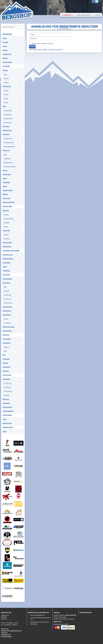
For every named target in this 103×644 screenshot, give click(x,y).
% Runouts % (67, 15)
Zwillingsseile (8, 119)
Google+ (100, 2)
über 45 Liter (8, 303)
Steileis (6, 215)
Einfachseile (8, 111)
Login (98, 15)
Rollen (5, 186)
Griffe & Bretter (8, 259)
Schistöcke (6, 367)
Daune (6, 319)
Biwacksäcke (7, 331)
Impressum (4, 633)
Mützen (5, 58)
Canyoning (7, 415)
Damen (6, 95)
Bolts (5, 155)
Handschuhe (7, 54)
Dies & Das (6, 198)
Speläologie (8, 427)
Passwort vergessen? (56, 50)
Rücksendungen (6, 635)
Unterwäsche (7, 62)
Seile (4, 106)
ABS (5, 287)
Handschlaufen (9, 219)
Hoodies (6, 42)
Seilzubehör (8, 122)
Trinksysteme (7, 307)
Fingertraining (8, 255)
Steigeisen (6, 231)
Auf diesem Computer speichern (43, 44)
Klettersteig (7, 174)
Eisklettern (7, 206)
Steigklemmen (8, 190)
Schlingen (6, 126)
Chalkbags (6, 182)
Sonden (5, 363)
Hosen (5, 46)
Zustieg (6, 78)
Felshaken (7, 159)
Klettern (6, 66)
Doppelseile (8, 115)
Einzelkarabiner (9, 143)
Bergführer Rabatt (6, 637)
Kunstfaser (7, 323)
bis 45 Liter (7, 299)
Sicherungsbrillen (9, 202)
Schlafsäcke (7, 315)
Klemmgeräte (8, 163)
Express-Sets (8, 139)
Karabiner (6, 134)
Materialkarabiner (9, 146)
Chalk (5, 178)
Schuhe (5, 70)
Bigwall (5, 194)
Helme (5, 170)
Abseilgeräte (7, 423)
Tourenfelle (7, 339)
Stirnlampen (7, 311)
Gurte (5, 419)
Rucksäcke (6, 283)
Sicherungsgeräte (10, 167)
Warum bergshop (84, 15)
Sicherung (6, 150)
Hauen (6, 227)
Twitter (97, 2)
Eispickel (6, 210)
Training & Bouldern (11, 251)
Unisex (6, 91)
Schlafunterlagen (9, 327)
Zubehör (7, 223)
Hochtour (7, 375)
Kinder (6, 102)
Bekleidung (7, 34)
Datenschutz (5, 629)
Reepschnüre (7, 130)
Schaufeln (6, 359)
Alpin (5, 74)
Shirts (5, 38)
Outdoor (6, 275)
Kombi (6, 98)
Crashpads (6, 263)
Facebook (93, 2)
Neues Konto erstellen (40, 50)
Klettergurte (7, 86)
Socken (5, 50)
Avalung (6, 291)
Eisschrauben (7, 243)
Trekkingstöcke (8, 411)
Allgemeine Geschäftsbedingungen (11, 631)
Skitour (6, 335)
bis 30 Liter (8, 295)
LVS (4, 355)
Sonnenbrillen (7, 279)
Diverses (6, 371)
